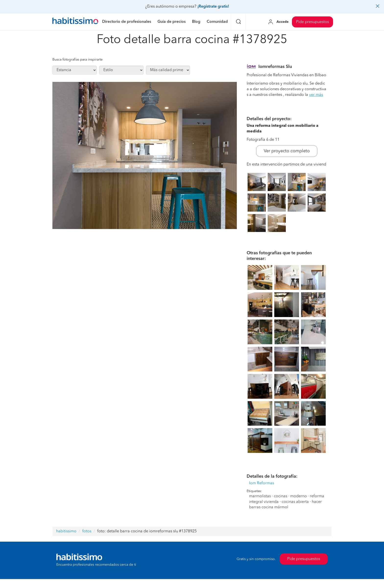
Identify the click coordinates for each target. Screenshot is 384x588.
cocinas (281, 496)
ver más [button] (316, 95)
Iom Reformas (262, 483)
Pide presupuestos (312, 22)
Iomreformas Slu (275, 67)
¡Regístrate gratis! (213, 7)
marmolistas (260, 496)
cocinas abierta (295, 502)
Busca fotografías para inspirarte (78, 60)
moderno (299, 496)
